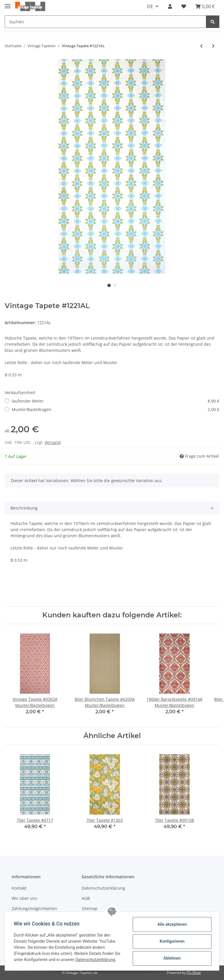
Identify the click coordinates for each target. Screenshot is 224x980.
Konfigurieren (171, 941)
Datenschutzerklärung (103, 888)
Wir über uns (24, 898)
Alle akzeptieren (171, 924)
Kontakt (19, 888)
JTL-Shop (194, 973)
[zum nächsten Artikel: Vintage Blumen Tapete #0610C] (213, 46)
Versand (53, 442)
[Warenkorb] (205, 6)
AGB (86, 898)
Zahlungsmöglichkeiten (34, 908)
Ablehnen (171, 958)
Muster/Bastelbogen (116, 409)
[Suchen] (105, 22)
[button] (170, 6)
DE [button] (150, 6)
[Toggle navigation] (8, 4)
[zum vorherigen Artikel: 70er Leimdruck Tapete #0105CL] (201, 46)
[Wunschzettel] (184, 6)
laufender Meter (116, 401)
